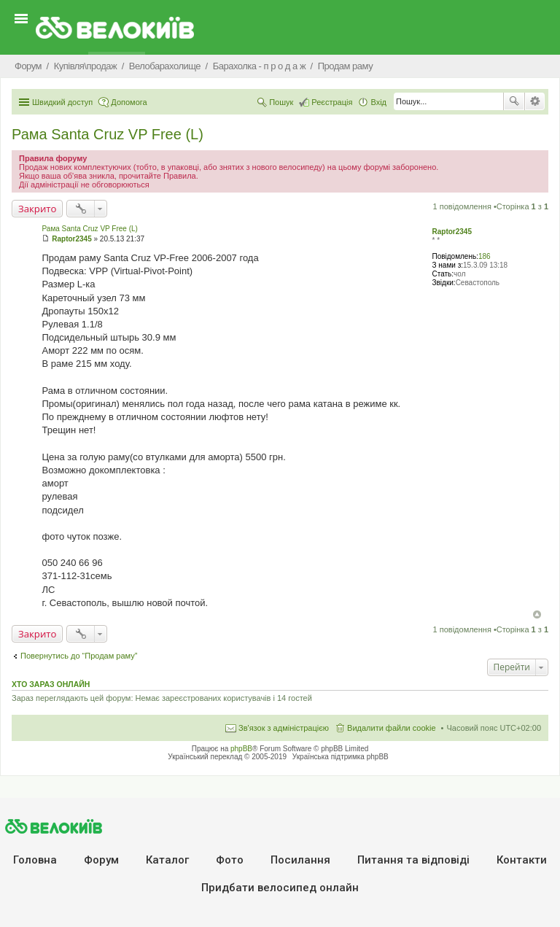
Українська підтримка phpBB (341, 757)
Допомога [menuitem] (129, 102)
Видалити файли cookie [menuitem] (392, 728)
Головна (35, 860)
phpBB (241, 749)
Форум (101, 860)
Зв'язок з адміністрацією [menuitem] (284, 728)
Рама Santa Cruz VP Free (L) (108, 134)
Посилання (300, 860)
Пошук (514, 101)
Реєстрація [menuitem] (332, 102)
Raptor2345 (451, 232)
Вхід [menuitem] (378, 102)
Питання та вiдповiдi (413, 860)
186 (485, 256)
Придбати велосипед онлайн (280, 888)
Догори (537, 614)
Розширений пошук (535, 101)
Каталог (167, 860)
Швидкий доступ (62, 102)
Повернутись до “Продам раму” (79, 656)
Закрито (37, 209)
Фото (230, 860)
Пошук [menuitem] (281, 102)
